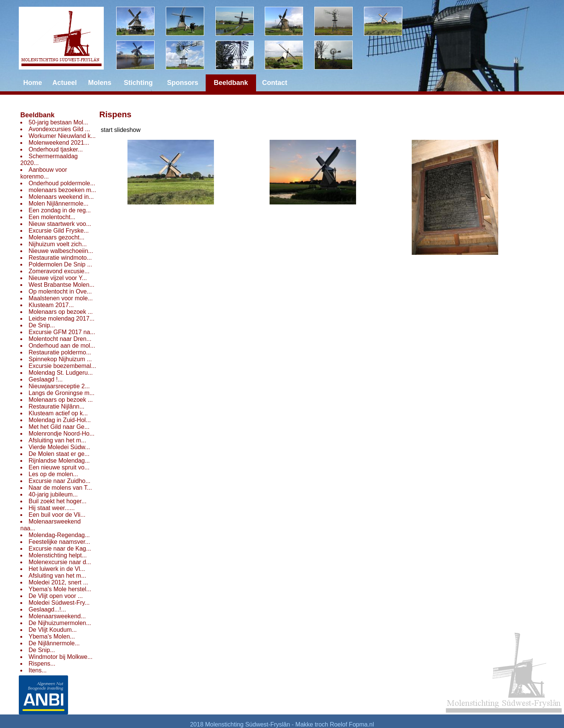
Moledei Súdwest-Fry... (59, 603)
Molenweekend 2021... (59, 143)
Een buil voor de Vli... (57, 515)
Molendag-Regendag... (59, 535)
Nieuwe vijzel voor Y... (58, 278)
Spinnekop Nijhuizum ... (60, 359)
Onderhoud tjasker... (56, 149)
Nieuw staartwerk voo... (60, 224)
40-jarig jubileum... (53, 494)
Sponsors (183, 83)
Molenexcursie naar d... (60, 562)
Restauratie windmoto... (60, 258)
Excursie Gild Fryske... (59, 231)
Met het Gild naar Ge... (59, 427)
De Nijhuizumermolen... (60, 623)
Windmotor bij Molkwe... (61, 657)
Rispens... (42, 664)
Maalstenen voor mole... (61, 298)
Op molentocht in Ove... (60, 291)
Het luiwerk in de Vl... (57, 569)
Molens (100, 83)
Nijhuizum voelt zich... (58, 244)
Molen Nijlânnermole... (58, 204)
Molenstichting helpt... (58, 555)
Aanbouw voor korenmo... (44, 173)
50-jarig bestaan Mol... (58, 122)
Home (33, 83)
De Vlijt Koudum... (53, 630)
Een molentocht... (52, 217)
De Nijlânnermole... (54, 643)
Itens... (38, 670)
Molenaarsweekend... (57, 616)
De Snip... (42, 325)
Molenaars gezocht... (57, 237)
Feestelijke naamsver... (59, 542)
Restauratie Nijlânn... (57, 406)
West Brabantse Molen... (61, 285)
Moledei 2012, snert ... (58, 582)
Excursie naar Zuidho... (60, 481)
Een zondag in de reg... (60, 210)
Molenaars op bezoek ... (61, 312)
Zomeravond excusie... (59, 271)
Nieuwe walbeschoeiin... (61, 251)
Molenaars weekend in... (61, 197)
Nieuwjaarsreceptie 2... (59, 386)
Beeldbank (37, 115)
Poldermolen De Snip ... (60, 264)
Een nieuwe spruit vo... (59, 467)
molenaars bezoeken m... (62, 190)
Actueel (64, 83)
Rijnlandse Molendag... (59, 461)
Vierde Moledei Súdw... (59, 447)
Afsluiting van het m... (57, 440)
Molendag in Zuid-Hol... (60, 420)
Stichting (138, 83)
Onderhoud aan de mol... (62, 346)
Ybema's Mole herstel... (60, 589)
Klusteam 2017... (51, 305)
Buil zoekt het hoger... (58, 501)
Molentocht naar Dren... (60, 339)
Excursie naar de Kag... (60, 549)
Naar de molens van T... (60, 488)
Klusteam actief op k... (58, 413)
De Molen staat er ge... (59, 454)
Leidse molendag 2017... (61, 319)
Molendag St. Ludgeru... (61, 373)
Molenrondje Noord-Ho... (61, 434)
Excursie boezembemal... (62, 366)
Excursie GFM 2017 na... (62, 332)
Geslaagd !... (46, 379)
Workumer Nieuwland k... (62, 136)
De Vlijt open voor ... (56, 596)
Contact (275, 83)
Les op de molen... (53, 474)
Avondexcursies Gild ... (59, 129)
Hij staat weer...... (52, 508)
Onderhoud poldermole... (62, 183)
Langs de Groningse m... (61, 393)
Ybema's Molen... (52, 636)
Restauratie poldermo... (60, 352)
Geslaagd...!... (47, 609)
